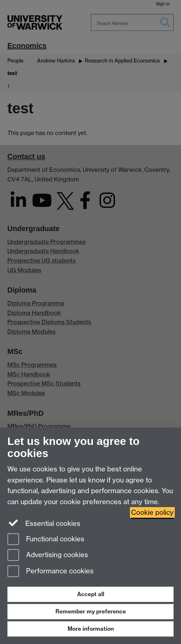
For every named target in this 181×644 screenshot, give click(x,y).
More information (91, 629)
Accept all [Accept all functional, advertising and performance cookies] (91, 594)
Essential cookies (44, 523)
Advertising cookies (48, 555)
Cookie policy (152, 512)
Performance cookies (50, 572)
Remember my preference (91, 611)
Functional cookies (46, 540)
